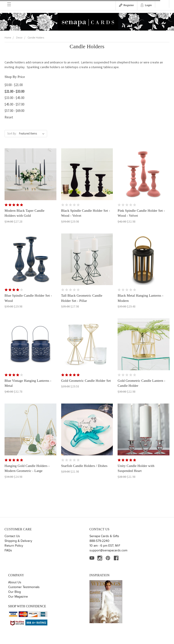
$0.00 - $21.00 (14, 85)
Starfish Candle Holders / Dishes (84, 466)
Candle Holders (36, 38)
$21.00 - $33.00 (14, 91)
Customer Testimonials (24, 587)
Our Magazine (18, 597)
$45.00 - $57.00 (14, 104)
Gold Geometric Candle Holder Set (86, 381)
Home (8, 38)
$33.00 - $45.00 (14, 98)
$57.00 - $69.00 (14, 111)
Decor (19, 38)
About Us (15, 582)
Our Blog (14, 592)
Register (129, 5)
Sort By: (12, 133)
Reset (9, 117)
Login (148, 5)
